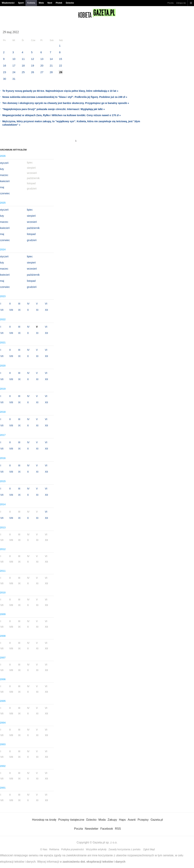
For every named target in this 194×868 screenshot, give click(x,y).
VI (46, 304)
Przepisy (143, 820)
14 (51, 59)
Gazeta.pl (157, 820)
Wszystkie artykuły (96, 849)
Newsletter (92, 829)
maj (2, 187)
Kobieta (31, 3)
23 (5, 72)
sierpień (31, 216)
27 (42, 72)
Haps (122, 820)
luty (2, 169)
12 (33, 59)
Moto (41, 3)
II (10, 304)
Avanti (132, 820)
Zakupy (112, 820)
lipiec (30, 210)
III (19, 304)
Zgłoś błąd (149, 849)
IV (28, 304)
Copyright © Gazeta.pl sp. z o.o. (97, 842)
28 (51, 72)
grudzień (32, 240)
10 (14, 59)
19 (33, 66)
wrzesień (32, 222)
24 (14, 72)
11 (23, 59)
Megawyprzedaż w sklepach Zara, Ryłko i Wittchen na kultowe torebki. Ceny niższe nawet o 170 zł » (62, 115)
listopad (31, 234)
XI (37, 310)
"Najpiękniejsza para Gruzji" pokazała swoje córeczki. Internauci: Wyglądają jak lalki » (54, 109)
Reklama (54, 849)
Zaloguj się (181, 3)
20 (42, 66)
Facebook (107, 829)
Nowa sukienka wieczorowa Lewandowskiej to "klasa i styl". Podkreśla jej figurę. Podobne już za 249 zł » (65, 97)
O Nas (44, 849)
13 (42, 59)
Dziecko (70, 3)
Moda (102, 820)
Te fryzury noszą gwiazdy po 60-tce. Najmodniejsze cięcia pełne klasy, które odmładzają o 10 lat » (60, 91)
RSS (118, 829)
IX (19, 310)
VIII (11, 310)
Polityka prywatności (73, 849)
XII (46, 310)
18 (23, 66)
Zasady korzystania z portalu (125, 849)
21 (51, 66)
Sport (21, 3)
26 (33, 72)
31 (14, 79)
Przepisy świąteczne (71, 820)
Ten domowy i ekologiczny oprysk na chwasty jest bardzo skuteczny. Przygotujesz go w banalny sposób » (66, 103)
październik (33, 228)
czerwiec (5, 193)
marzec (4, 175)
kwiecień (5, 181)
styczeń (4, 163)
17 (14, 66)
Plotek (59, 3)
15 (61, 59)
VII (2, 310)
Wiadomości (8, 3)
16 (5, 66)
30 (5, 79)
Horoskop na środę (44, 820)
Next (50, 3)
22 (61, 66)
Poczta (170, 3)
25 (23, 72)
